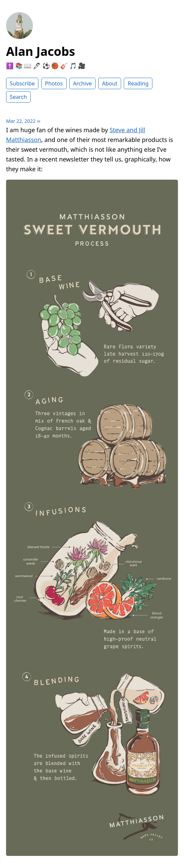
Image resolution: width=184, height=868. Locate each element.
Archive (82, 83)
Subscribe (22, 83)
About (110, 83)
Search (18, 97)
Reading (138, 83)
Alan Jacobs (41, 51)
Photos (54, 83)
